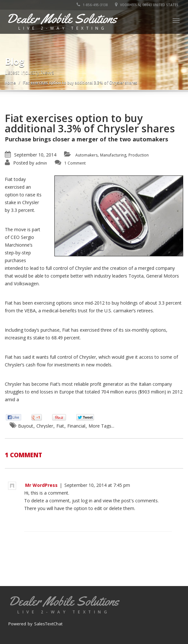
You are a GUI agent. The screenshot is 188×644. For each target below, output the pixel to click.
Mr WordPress (41, 485)
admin (41, 163)
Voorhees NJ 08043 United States (147, 5)
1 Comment (75, 163)
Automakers (86, 155)
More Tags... (101, 426)
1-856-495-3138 (92, 5)
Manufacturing (113, 155)
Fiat (60, 426)
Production (139, 155)
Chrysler (45, 426)
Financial (76, 426)
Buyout (26, 426)
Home (10, 83)
